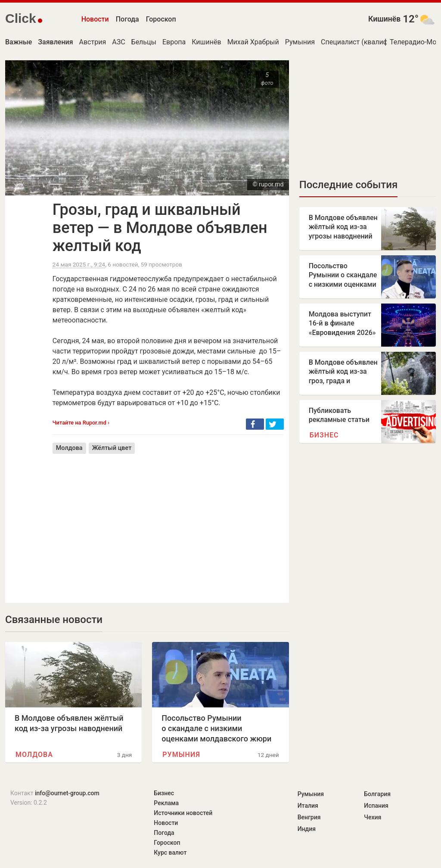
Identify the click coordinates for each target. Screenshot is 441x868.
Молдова (69, 448)
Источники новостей (183, 813)
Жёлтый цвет (112, 448)
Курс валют (170, 852)
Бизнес (324, 435)
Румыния (300, 42)
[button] (255, 424)
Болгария (377, 794)
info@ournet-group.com (67, 793)
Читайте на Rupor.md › (81, 423)
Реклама (166, 803)
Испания (376, 806)
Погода (127, 19)
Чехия (373, 817)
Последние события (349, 185)
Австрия (93, 42)
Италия (308, 806)
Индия (307, 829)
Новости (95, 19)
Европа (174, 42)
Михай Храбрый (253, 42)
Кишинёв (384, 19)
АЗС (118, 42)
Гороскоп (161, 19)
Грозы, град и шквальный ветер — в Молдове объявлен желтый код (160, 228)
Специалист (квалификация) (367, 42)
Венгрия (309, 817)
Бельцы (144, 42)
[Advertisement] (168, 522)
